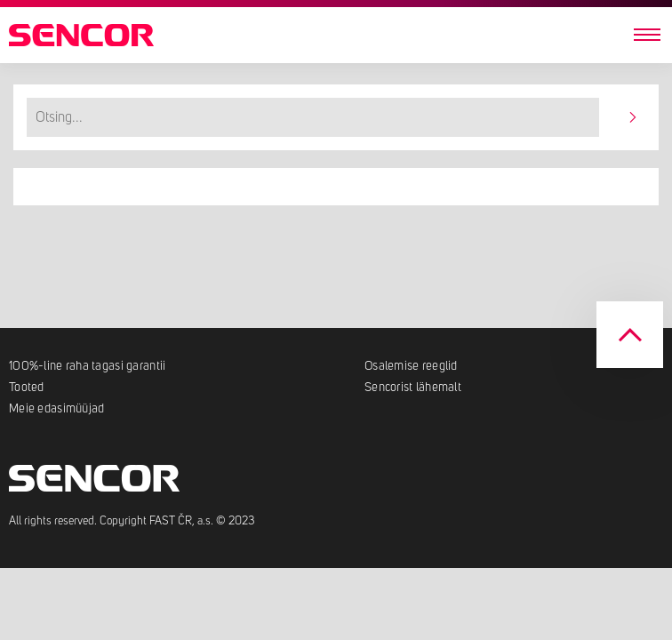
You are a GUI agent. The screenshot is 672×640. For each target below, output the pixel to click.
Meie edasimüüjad (56, 409)
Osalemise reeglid (411, 366)
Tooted (27, 388)
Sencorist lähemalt (413, 388)
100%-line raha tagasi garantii (87, 366)
